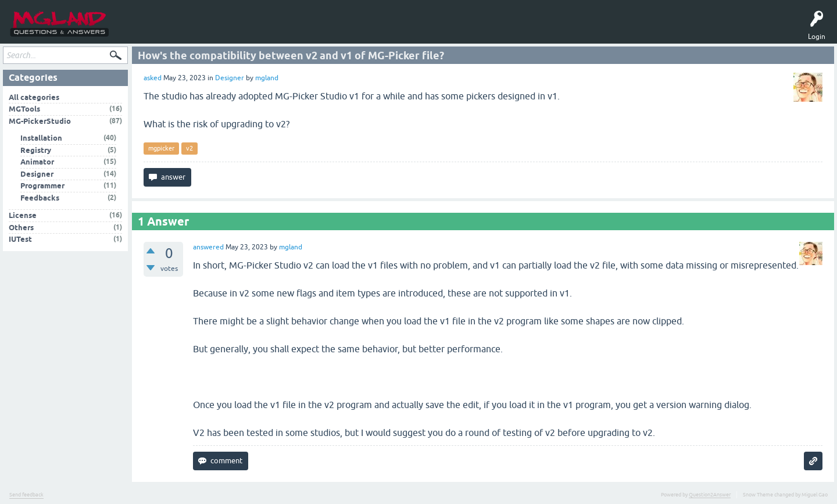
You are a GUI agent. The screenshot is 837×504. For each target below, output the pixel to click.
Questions (139, 30)
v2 (189, 151)
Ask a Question (216, 30)
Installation (41, 140)
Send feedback (26, 496)
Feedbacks (40, 200)
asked (153, 80)
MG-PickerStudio (40, 123)
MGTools (258, 30)
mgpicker (161, 151)
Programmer (42, 188)
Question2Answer (710, 496)
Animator (37, 164)
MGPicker (293, 30)
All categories (34, 99)
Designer (230, 80)
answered (208, 249)
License (23, 218)
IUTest (20, 242)
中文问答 (328, 30)
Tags (174, 30)
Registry (36, 152)
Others (21, 229)
